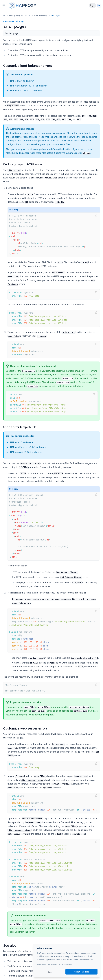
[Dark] (99, 5)
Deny (50, 972)
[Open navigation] (4, 5)
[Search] (93, 5)
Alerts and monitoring (39, 16)
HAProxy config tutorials (18, 16)
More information (65, 964)
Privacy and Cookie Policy (47, 964)
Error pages (55, 16)
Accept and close (82, 972)
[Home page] (23, 5)
